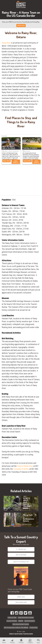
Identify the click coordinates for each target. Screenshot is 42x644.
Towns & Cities (12, 618)
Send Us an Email (21, 555)
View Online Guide (21, 602)
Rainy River (6, 43)
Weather (21, 621)
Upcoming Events (30, 621)
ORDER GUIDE (21, 25)
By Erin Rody (26, 508)
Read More (6, 161)
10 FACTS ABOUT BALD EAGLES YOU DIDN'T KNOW (21, 503)
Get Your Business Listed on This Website (16, 628)
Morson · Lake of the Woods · (11, 151)
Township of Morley (21, 469)
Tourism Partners (12, 621)
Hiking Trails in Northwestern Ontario (21, 520)
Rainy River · (27, 151)
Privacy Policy (33, 628)
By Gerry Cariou (27, 524)
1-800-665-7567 (21, 549)
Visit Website (16, 162)
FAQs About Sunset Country (21, 624)
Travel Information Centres (26, 618)
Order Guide (21, 597)
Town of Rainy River (25, 466)
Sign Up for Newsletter (21, 562)
